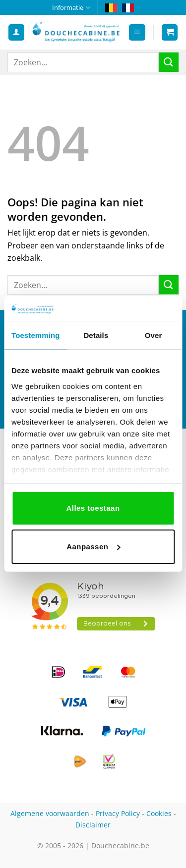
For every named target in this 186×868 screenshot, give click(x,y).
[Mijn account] (16, 32)
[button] (137, 32)
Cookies (159, 813)
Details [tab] (96, 335)
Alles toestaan (93, 508)
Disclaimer (93, 825)
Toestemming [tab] (36, 335)
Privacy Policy (118, 813)
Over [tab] (154, 335)
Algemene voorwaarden (50, 813)
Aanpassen (93, 547)
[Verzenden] (169, 62)
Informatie (71, 8)
